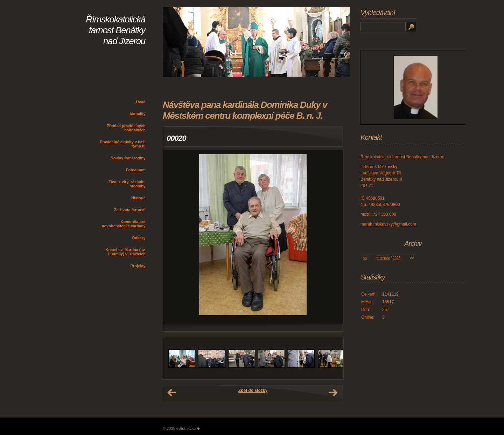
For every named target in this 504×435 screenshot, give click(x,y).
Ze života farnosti (130, 210)
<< (365, 258)
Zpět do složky (253, 391)
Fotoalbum (136, 170)
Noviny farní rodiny (128, 158)
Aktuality (138, 114)
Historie (138, 198)
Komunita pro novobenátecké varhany (124, 224)
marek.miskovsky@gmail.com (388, 224)
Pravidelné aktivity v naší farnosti (123, 144)
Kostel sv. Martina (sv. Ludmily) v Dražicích (125, 252)
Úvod (141, 102)
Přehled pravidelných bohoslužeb (126, 128)
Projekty (138, 266)
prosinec (383, 258)
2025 (397, 258)
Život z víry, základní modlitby (127, 184)
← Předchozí (172, 393)
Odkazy (139, 238)
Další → (333, 393)
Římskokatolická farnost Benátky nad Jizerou (115, 30)
